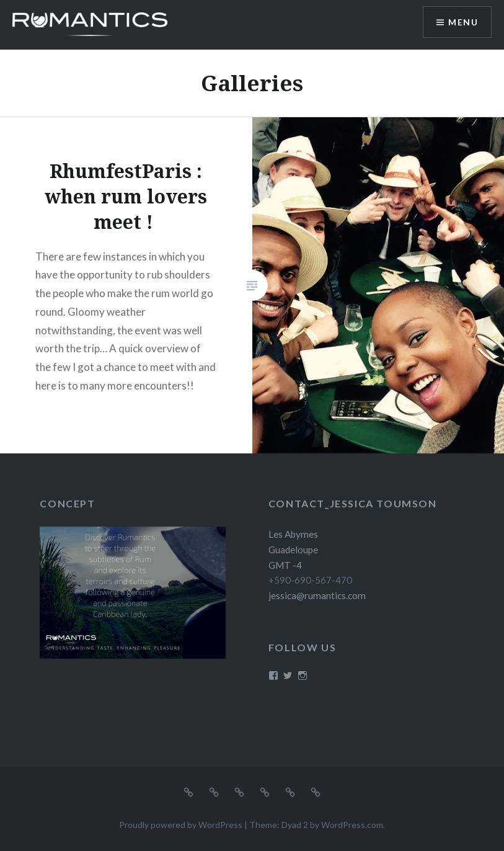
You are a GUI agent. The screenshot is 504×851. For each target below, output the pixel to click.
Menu (463, 22)
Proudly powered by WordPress (181, 825)
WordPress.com (352, 825)
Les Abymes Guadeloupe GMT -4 (293, 550)
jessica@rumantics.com (317, 595)
